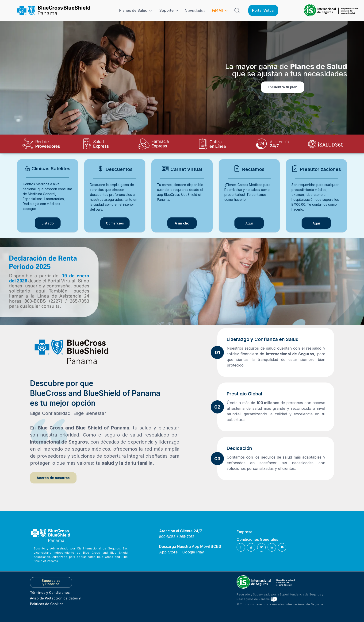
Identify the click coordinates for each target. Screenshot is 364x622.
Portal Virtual (263, 10)
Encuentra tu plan (283, 87)
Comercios (115, 223)
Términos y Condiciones (50, 593)
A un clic (182, 223)
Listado (48, 223)
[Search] (237, 11)
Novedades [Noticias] (195, 11)
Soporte (167, 10)
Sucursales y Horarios (51, 582)
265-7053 (187, 537)
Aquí (255, 224)
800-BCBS (167, 537)
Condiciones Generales (257, 539)
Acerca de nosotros (53, 478)
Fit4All (218, 10)
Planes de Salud (133, 10)
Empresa (244, 532)
